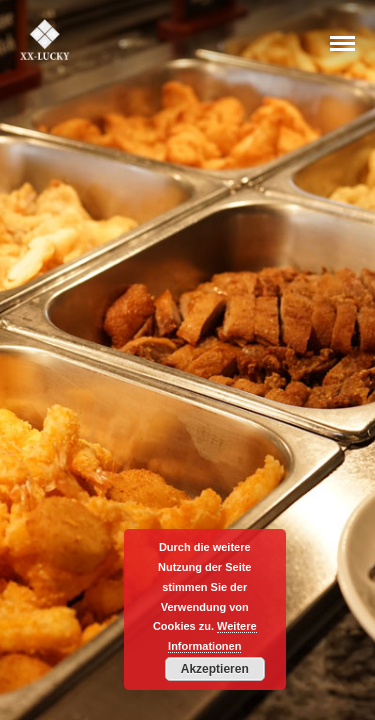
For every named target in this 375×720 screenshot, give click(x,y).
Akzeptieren (215, 669)
